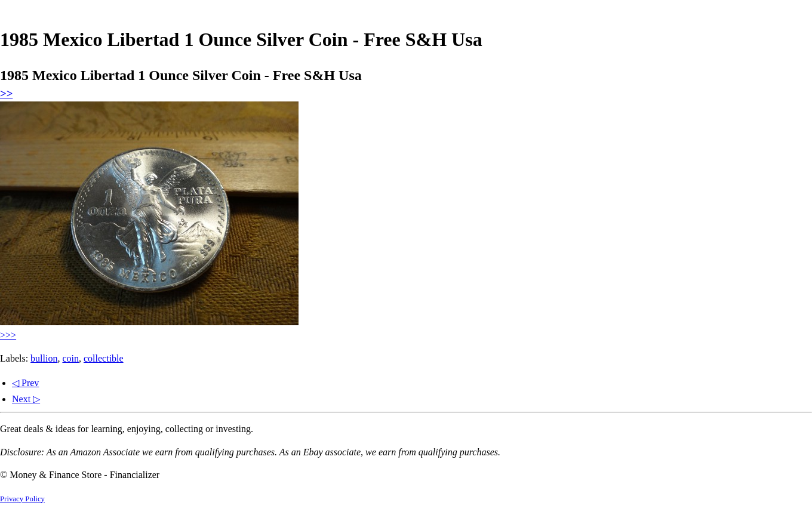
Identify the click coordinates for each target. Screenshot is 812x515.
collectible (104, 358)
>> (6, 93)
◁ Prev (25, 383)
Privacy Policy (22, 499)
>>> (8, 335)
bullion (44, 358)
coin (70, 358)
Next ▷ (26, 399)
